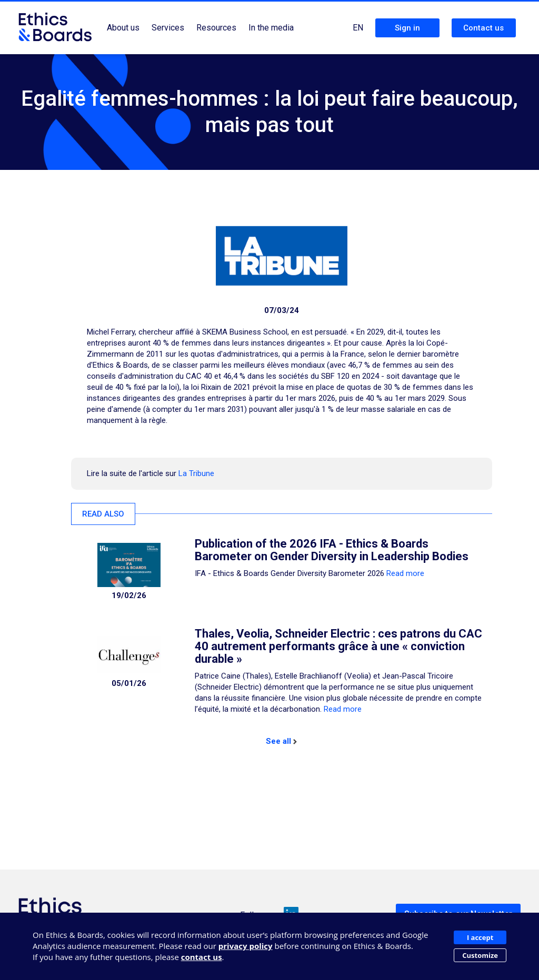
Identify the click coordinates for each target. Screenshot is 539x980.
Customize (480, 955)
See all (281, 741)
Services (168, 28)
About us (123, 28)
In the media (271, 28)
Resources (216, 28)
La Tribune (196, 473)
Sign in (407, 28)
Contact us (483, 28)
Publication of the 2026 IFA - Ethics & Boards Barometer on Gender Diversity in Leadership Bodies (332, 550)
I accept (480, 937)
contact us (202, 957)
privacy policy (246, 946)
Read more (405, 573)
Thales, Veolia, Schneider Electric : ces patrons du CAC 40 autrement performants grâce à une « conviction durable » (338, 646)
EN (358, 28)
